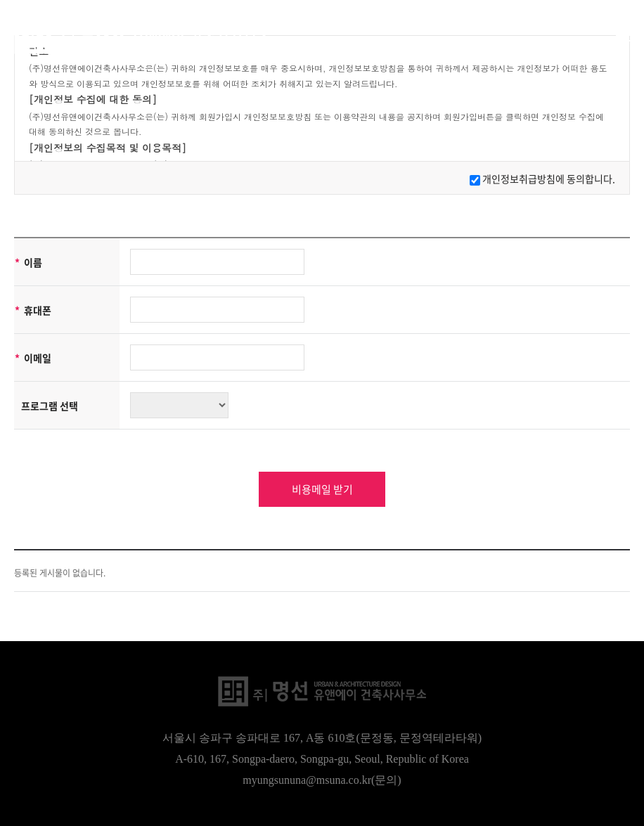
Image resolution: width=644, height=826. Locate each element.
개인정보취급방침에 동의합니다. (549, 179)
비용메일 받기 (322, 489)
